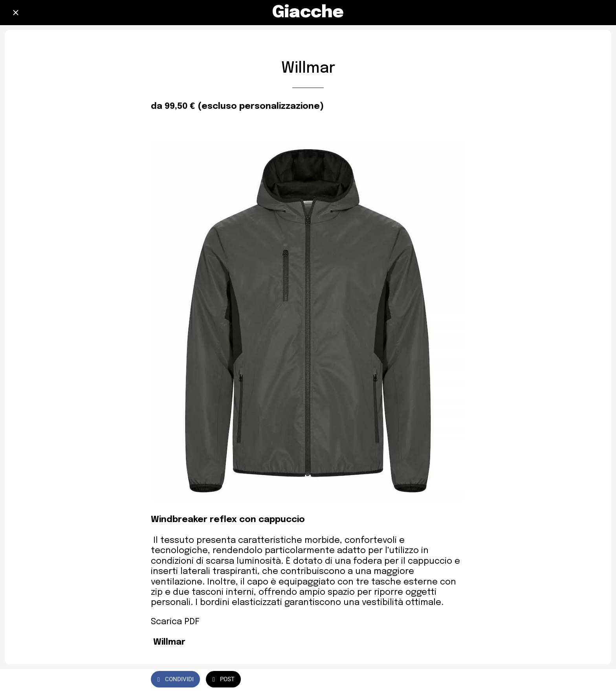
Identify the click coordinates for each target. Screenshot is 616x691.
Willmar (169, 642)
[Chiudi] (16, 13)
